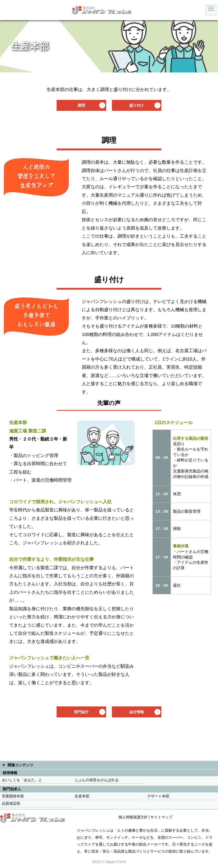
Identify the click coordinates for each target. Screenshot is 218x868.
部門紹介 (81, 712)
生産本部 (82, 796)
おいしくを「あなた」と (22, 780)
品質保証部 (11, 803)
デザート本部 (158, 796)
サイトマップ (161, 817)
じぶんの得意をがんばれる (97, 780)
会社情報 (137, 712)
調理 (81, 105)
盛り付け (137, 105)
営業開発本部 (13, 796)
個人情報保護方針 (133, 817)
